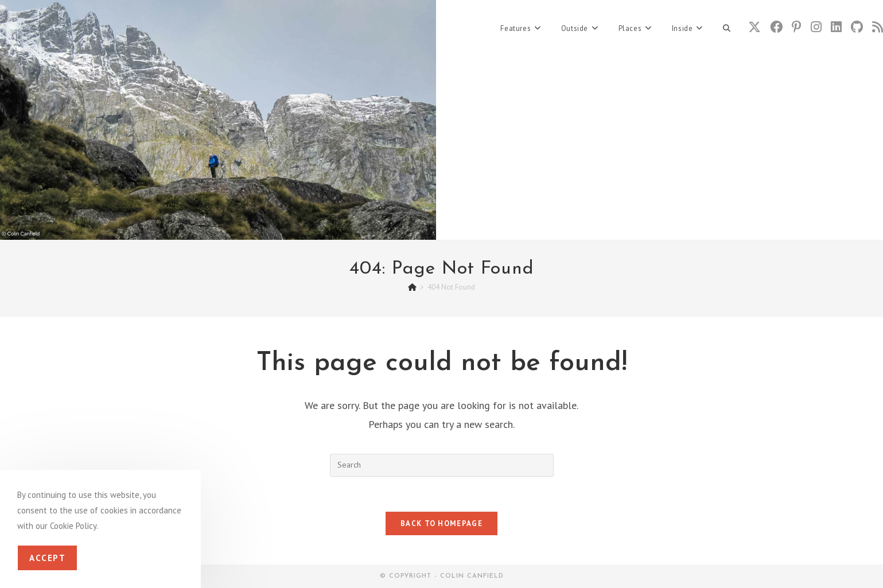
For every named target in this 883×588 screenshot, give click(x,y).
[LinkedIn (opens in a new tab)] (836, 27)
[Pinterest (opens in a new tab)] (797, 27)
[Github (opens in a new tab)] (857, 27)
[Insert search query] (442, 465)
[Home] (412, 287)
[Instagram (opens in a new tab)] (816, 27)
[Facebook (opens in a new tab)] (776, 27)
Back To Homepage (441, 523)
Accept (47, 558)
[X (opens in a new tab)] (754, 27)
